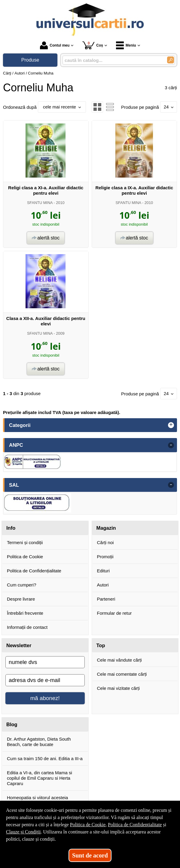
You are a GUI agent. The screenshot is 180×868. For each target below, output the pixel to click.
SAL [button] (14, 485)
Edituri (104, 571)
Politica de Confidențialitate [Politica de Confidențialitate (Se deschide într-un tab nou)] (135, 825)
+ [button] (171, 425)
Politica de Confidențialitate (34, 571)
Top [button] (101, 645)
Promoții (105, 557)
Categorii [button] (20, 425)
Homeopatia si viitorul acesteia (37, 798)
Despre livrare (21, 599)
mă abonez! (45, 698)
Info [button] (11, 528)
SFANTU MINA (40, 203)
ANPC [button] (16, 445)
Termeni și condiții (25, 542)
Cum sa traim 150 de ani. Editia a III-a (45, 758)
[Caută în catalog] (171, 60)
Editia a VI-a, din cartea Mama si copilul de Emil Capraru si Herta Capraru (40, 778)
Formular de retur (114, 613)
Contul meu (55, 45)
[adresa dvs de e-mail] (45, 680)
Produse (30, 60)
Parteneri (106, 599)
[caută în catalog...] (112, 60)
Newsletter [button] (19, 645)
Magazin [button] (106, 528)
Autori (103, 585)
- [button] (171, 445)
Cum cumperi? (22, 585)
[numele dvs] (45, 662)
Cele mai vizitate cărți (119, 688)
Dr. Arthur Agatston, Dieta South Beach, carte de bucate (39, 742)
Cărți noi (105, 542)
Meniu (126, 45)
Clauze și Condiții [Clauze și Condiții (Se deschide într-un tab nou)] (23, 832)
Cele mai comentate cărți (122, 674)
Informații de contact (27, 627)
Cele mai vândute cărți (119, 660)
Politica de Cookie (25, 557)
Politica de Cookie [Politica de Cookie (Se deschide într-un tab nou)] (88, 825)
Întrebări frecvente (25, 613)
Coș (93, 45)
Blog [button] (12, 724)
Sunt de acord (90, 855)
